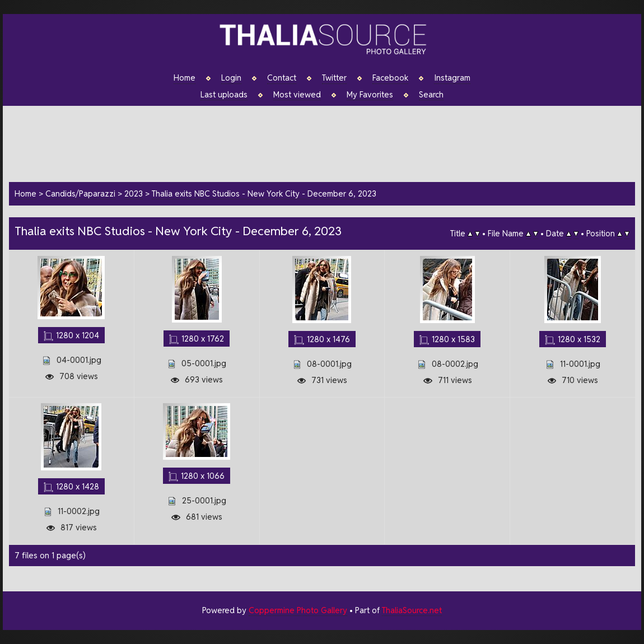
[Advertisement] (328, 142)
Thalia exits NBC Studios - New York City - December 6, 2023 (264, 193)
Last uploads (224, 95)
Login (231, 78)
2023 (134, 193)
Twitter (334, 78)
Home (185, 78)
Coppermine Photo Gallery (298, 610)
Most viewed (297, 95)
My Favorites (370, 95)
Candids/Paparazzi (80, 193)
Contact (282, 78)
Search (431, 95)
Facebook (390, 78)
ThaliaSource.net (412, 610)
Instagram (452, 78)
